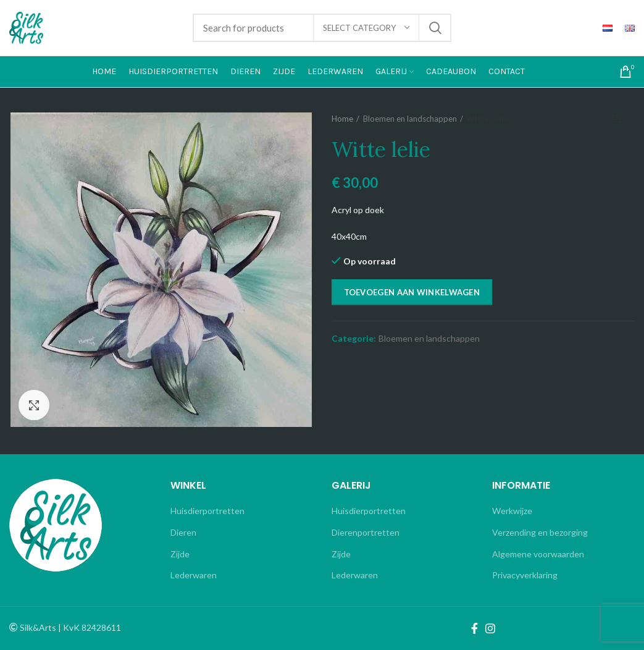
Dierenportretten (366, 532)
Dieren (183, 532)
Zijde (180, 554)
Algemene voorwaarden (538, 554)
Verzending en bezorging (540, 532)
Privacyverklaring (525, 575)
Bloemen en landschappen (410, 119)
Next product (629, 119)
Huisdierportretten (207, 511)
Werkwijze (512, 511)
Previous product (604, 119)
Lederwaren (194, 575)
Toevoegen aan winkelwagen (412, 292)
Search (435, 28)
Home (342, 119)
